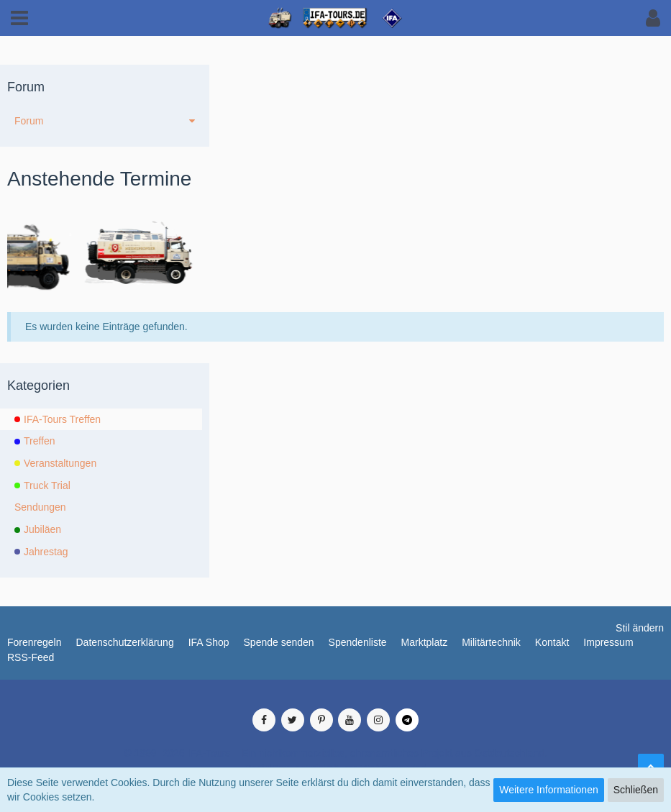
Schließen (636, 790)
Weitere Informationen (548, 790)
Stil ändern (640, 628)
